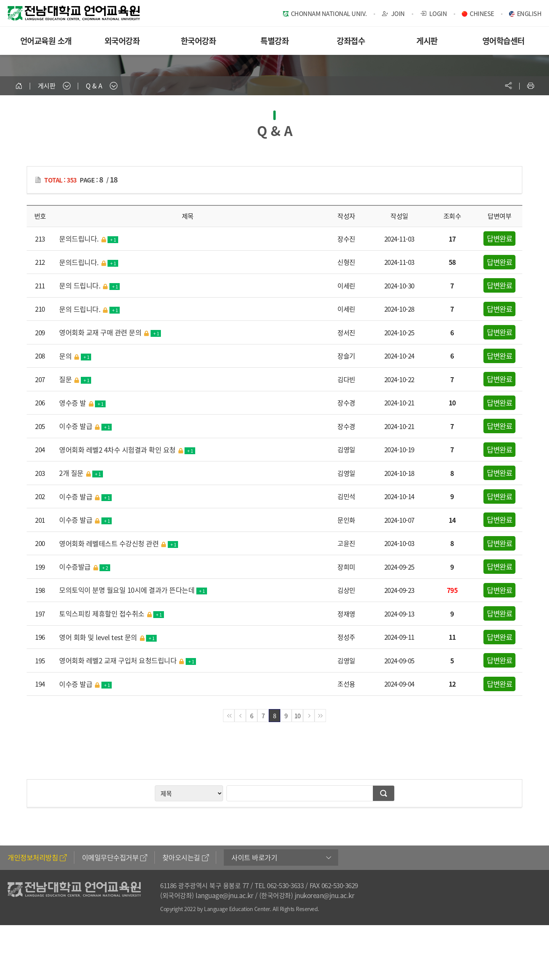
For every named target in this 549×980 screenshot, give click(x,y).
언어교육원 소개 (46, 41)
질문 (75, 379)
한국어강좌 (198, 41)
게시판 (427, 41)
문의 (75, 356)
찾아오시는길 (186, 857)
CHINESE (482, 13)
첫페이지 (229, 716)
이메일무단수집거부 (115, 857)
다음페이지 (309, 716)
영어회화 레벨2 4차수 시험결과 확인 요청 (127, 450)
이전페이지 (240, 716)
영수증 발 (82, 403)
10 (298, 716)
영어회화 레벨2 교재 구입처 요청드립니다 (128, 660)
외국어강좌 (122, 41)
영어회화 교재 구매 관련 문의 (110, 332)
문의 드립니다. (89, 285)
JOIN (393, 13)
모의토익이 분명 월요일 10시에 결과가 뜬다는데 (133, 590)
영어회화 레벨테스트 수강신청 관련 (119, 543)
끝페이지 (320, 716)
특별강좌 (274, 41)
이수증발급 (85, 567)
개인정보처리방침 (37, 857)
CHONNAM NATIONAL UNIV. (329, 13)
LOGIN (434, 13)
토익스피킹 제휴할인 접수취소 (112, 613)
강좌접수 (351, 41)
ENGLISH (529, 13)
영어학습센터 (503, 41)
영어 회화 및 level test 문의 (108, 637)
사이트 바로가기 (254, 857)
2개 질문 (81, 473)
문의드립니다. (89, 239)
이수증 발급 (85, 426)
